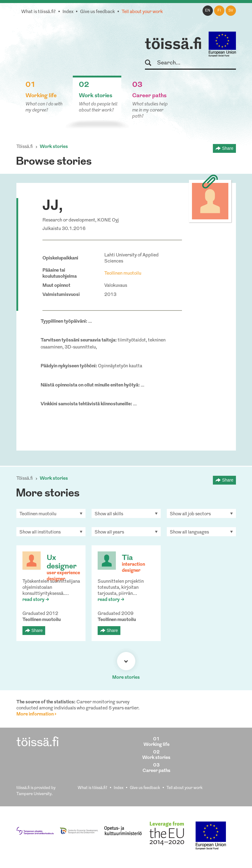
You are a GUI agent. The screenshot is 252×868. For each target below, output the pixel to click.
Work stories (54, 147)
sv (231, 11)
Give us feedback (97, 12)
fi (219, 11)
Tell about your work (142, 12)
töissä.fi (173, 45)
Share (228, 148)
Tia (127, 558)
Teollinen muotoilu (123, 274)
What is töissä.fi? (39, 12)
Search (151, 63)
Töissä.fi (25, 147)
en (208, 11)
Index (68, 12)
